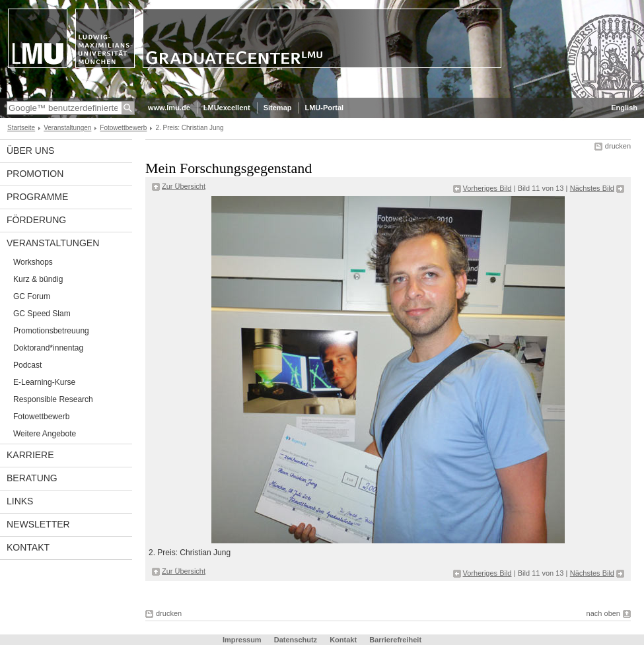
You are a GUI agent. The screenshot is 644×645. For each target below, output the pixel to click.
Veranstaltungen (67, 128)
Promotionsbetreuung (51, 331)
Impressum (242, 640)
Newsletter (38, 524)
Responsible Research (53, 399)
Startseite (21, 128)
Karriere (30, 455)
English (624, 108)
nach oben (603, 613)
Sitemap (278, 108)
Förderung (36, 220)
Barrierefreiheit (395, 640)
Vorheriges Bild (487, 188)
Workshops (33, 262)
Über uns (30, 151)
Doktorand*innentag (48, 348)
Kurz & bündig (38, 279)
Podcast (27, 365)
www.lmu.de (169, 108)
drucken (618, 146)
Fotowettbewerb (123, 128)
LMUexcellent (227, 108)
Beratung (32, 478)
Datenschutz (296, 640)
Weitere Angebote (45, 434)
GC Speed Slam (42, 314)
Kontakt (28, 547)
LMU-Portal (324, 108)
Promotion (35, 174)
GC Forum (32, 296)
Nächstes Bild (592, 188)
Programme (37, 197)
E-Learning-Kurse (44, 382)
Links (20, 501)
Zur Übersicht (184, 186)
